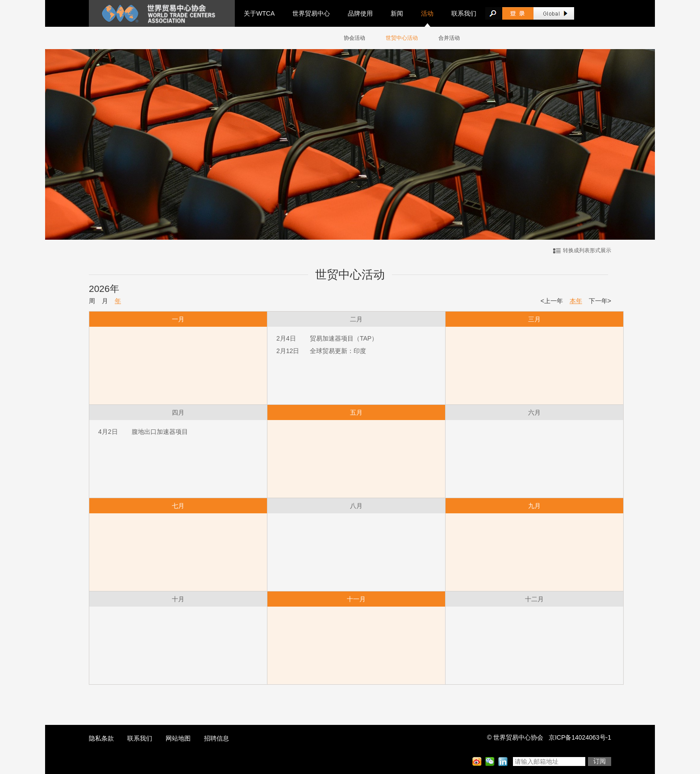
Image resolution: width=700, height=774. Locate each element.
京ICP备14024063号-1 (580, 737)
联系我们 (464, 13)
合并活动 (449, 38)
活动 (427, 13)
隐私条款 (101, 738)
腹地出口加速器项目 (160, 432)
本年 (576, 301)
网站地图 (178, 738)
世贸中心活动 (402, 38)
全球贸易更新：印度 (338, 351)
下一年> (600, 301)
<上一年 (552, 301)
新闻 (397, 13)
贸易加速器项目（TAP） (344, 338)
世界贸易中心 (311, 13)
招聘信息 (217, 738)
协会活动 (354, 38)
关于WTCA (259, 13)
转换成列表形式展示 (587, 250)
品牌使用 (360, 13)
